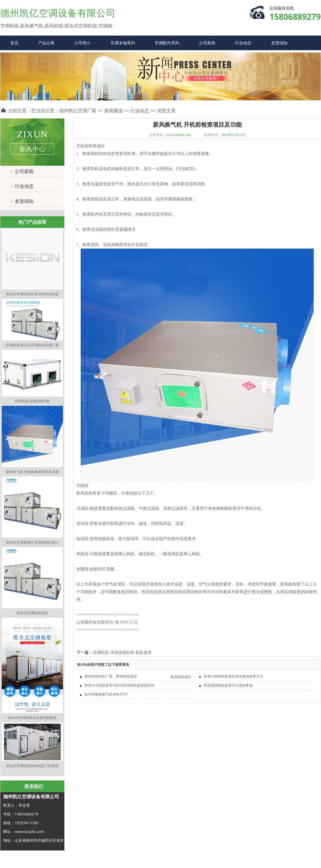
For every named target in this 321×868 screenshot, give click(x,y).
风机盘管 (144, 653)
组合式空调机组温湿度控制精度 (32, 718)
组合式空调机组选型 (32, 613)
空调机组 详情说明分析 (32, 401)
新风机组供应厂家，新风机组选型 (111, 676)
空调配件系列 (167, 43)
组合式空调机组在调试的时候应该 (32, 294)
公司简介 (82, 43)
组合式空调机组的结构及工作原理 (32, 766)
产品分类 (46, 43)
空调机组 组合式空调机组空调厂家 (32, 345)
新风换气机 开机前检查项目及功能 (32, 472)
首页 (14, 43)
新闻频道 (114, 111)
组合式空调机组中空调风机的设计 (32, 542)
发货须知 (279, 43)
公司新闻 (207, 43)
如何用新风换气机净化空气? (106, 694)
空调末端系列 (123, 43)
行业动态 (243, 43)
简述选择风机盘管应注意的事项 (228, 685)
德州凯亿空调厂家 (78, 111)
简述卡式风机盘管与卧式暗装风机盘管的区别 (119, 685)
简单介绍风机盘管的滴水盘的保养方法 (233, 676)
